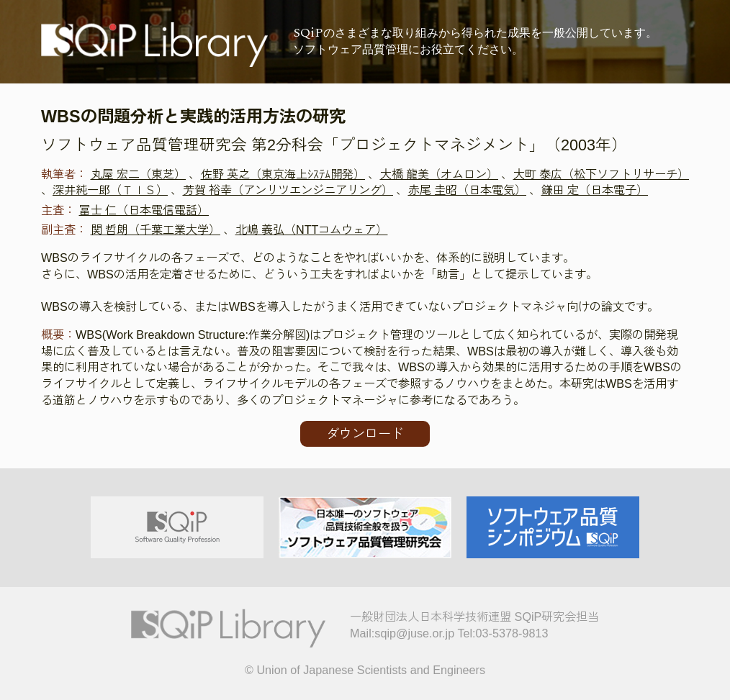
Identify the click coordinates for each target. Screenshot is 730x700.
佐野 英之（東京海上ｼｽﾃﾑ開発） (283, 174)
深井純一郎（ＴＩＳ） (110, 190)
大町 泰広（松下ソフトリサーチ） (601, 174)
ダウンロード (365, 434)
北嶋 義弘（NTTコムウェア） (312, 229)
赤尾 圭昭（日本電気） (468, 190)
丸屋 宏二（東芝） (139, 174)
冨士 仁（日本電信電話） (144, 210)
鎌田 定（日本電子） (595, 190)
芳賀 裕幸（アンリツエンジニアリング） (288, 190)
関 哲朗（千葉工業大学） (156, 229)
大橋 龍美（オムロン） (440, 174)
